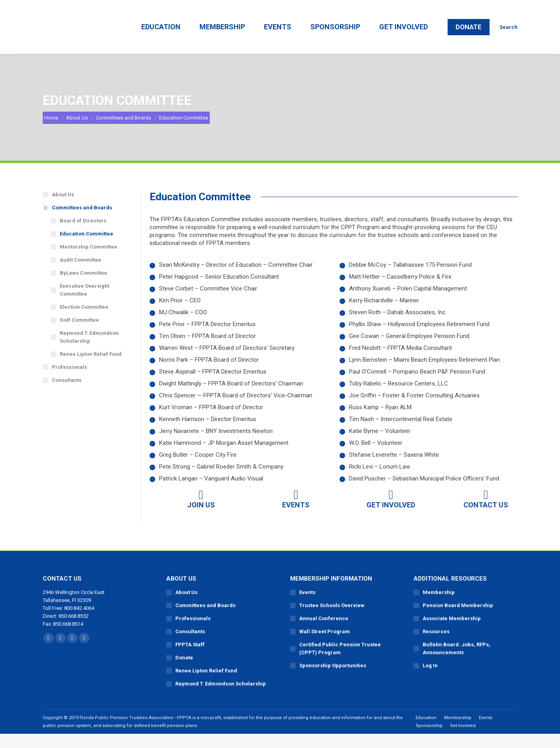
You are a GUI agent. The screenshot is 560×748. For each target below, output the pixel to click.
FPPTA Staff (190, 659)
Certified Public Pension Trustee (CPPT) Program (340, 663)
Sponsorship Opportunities (333, 680)
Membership (439, 607)
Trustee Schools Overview (332, 620)
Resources (436, 646)
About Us (63, 209)
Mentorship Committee (88, 261)
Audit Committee (81, 274)
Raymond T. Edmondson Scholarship (89, 351)
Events (307, 607)
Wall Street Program (325, 646)
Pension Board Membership (458, 620)
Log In (430, 680)
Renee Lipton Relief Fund (91, 368)
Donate (184, 672)
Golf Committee (79, 334)
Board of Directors (83, 235)
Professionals (69, 381)
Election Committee (84, 321)
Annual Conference (324, 633)
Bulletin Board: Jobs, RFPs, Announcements (457, 663)
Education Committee (86, 248)
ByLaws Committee (84, 287)
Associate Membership (452, 633)
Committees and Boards (78, 222)
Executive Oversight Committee (84, 304)
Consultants (67, 394)
